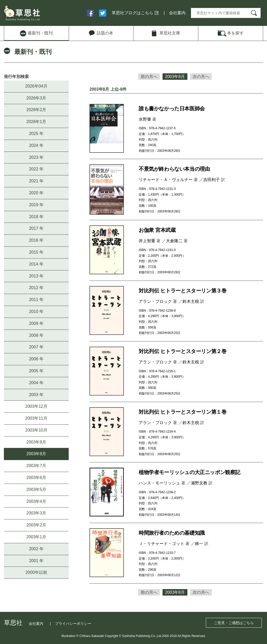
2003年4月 (36, 501)
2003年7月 (36, 466)
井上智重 (147, 241)
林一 (199, 544)
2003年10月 (36, 430)
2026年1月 (36, 122)
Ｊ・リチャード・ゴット (161, 544)
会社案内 (177, 13)
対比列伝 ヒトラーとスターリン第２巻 (182, 351)
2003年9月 (36, 442)
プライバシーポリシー (73, 624)
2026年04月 (36, 86)
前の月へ (149, 77)
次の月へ (201, 77)
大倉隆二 (174, 241)
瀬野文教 (199, 483)
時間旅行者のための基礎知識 (172, 533)
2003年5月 (36, 489)
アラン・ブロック (155, 301)
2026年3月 (36, 98)
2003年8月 (36, 454)
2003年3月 (36, 513)
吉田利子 (212, 180)
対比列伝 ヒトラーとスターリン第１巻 (182, 412)
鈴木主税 (191, 301)
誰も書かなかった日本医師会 (172, 109)
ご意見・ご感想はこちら (234, 623)
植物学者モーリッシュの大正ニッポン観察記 (189, 472)
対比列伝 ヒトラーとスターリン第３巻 (182, 291)
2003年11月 (36, 418)
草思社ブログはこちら (132, 13)
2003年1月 (36, 537)
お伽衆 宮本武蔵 (157, 230)
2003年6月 (36, 478)
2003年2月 (36, 525)
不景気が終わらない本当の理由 (174, 169)
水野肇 (145, 119)
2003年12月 (36, 406)
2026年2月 (36, 110)
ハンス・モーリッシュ (159, 483)
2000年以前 (36, 572)
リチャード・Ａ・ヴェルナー (166, 180)
